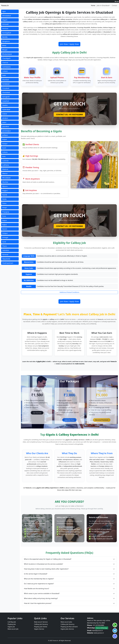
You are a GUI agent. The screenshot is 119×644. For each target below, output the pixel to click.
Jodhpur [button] (5, 135)
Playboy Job (12, 624)
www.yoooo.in (99, 633)
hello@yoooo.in (97, 630)
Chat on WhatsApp (102, 628)
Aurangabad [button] (7, 33)
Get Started (37, 413)
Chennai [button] (5, 63)
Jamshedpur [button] (7, 131)
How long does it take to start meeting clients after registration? (46, 569)
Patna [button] (4, 203)
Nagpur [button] (5, 191)
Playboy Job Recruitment (69, 627)
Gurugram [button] (6, 97)
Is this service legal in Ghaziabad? (36, 574)
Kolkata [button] (5, 152)
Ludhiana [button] (6, 165)
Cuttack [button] (5, 71)
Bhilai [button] (4, 46)
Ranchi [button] (5, 229)
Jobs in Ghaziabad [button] (103, 5)
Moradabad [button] (6, 178)
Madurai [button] (5, 169)
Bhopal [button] (5, 50)
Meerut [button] (5, 173)
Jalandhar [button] (6, 127)
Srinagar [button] (5, 237)
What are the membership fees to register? (39, 579)
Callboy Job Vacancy (41, 624)
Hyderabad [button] (6, 110)
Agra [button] (4, 11)
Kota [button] (4, 156)
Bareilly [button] (5, 37)
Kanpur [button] (5, 144)
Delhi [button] (4, 75)
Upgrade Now (69, 420)
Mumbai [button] (5, 182)
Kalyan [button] (5, 139)
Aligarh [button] (5, 20)
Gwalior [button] (5, 105)
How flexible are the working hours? (36, 589)
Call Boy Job (12, 622)
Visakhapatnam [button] (8, 263)
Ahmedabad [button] (7, 16)
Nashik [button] (5, 195)
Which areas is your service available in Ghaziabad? (42, 593)
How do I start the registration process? (38, 603)
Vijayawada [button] (6, 259)
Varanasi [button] (5, 255)
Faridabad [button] (6, 84)
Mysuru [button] (5, 186)
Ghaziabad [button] (6, 92)
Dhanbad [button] (6, 80)
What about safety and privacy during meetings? (41, 598)
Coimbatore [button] (6, 67)
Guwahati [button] (6, 101)
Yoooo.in (5, 5)
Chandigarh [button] (6, 58)
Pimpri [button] (5, 208)
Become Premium (102, 420)
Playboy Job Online (41, 627)
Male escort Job (13, 629)
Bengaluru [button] (6, 41)
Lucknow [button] (5, 161)
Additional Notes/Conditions (69, 292)
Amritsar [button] (5, 28)
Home (93, 5)
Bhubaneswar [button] (7, 54)
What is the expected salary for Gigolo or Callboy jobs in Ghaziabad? (48, 559)
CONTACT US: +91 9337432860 (69, 114)
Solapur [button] (5, 233)
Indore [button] (5, 114)
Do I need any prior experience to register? (39, 584)
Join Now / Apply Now (69, 44)
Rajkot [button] (5, 225)
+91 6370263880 (98, 625)
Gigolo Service (39, 629)
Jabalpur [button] (5, 118)
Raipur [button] (5, 220)
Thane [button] (5, 246)
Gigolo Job (11, 627)
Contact (114, 5)
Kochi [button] (4, 148)
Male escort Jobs (66, 622)
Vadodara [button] (6, 250)
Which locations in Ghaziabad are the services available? (43, 564)
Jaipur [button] (4, 122)
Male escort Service (41, 622)
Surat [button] (4, 242)
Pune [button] (4, 216)
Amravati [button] (5, 24)
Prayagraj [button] (6, 212)
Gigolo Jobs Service (67, 629)
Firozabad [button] (6, 88)
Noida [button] (4, 199)
